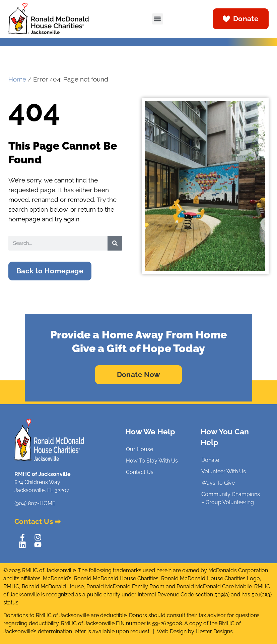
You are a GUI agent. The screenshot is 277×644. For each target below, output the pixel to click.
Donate (210, 460)
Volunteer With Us (224, 471)
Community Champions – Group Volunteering (231, 498)
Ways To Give (218, 483)
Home (17, 79)
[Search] (115, 243)
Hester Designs (214, 631)
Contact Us (140, 472)
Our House (140, 449)
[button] (158, 19)
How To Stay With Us (152, 461)
